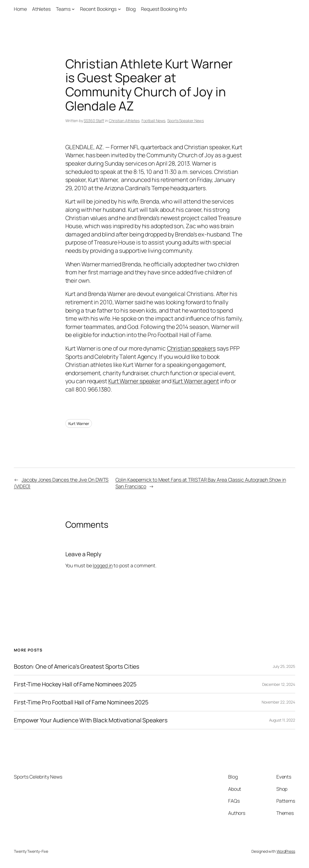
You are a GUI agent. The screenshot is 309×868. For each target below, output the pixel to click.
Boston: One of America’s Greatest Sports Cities (77, 666)
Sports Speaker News (186, 121)
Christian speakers (191, 348)
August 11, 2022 (282, 720)
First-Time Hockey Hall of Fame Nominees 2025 (75, 684)
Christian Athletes (124, 121)
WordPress (286, 851)
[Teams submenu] (73, 9)
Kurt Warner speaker (134, 381)
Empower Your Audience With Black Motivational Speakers (91, 720)
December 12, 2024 (279, 684)
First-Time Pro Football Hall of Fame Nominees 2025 (81, 702)
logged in (103, 565)
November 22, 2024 (278, 702)
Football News (154, 121)
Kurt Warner (79, 423)
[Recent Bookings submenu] (119, 9)
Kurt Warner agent (196, 381)
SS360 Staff (94, 121)
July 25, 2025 (284, 666)
